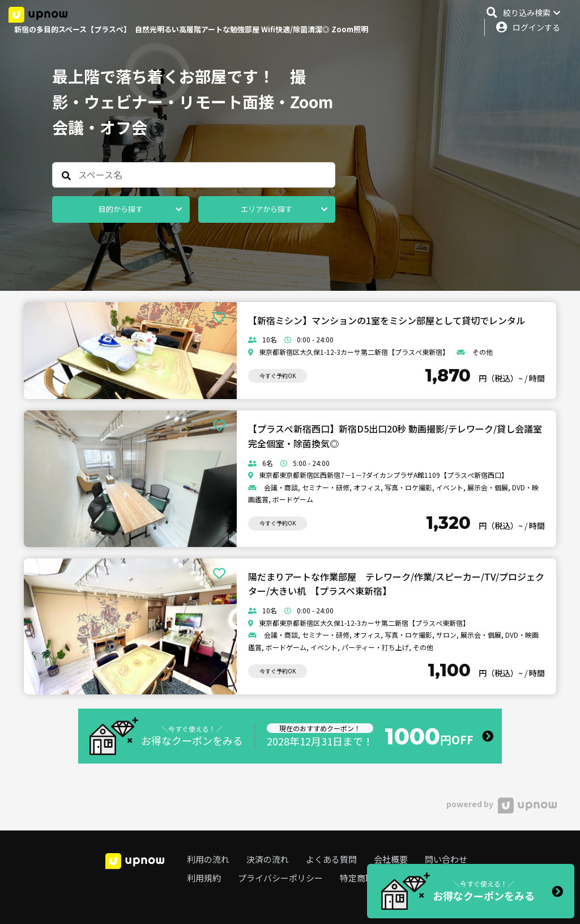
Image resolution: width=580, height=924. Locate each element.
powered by (502, 804)
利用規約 (204, 878)
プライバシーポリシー (280, 878)
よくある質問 (331, 859)
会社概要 (391, 859)
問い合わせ (446, 859)
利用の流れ (208, 859)
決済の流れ (268, 859)
